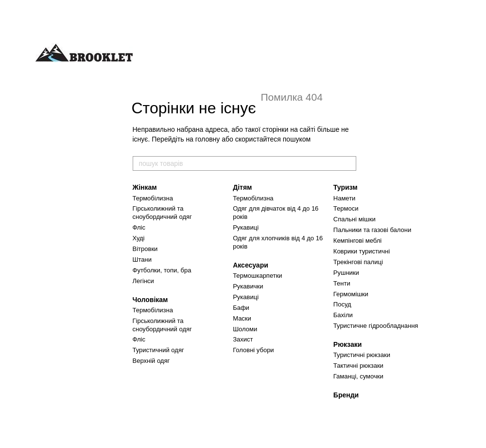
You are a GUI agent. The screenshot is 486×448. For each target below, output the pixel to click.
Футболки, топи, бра (162, 270)
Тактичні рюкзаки (358, 366)
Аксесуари (251, 265)
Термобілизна (153, 198)
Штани (142, 260)
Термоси (346, 208)
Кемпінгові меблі (357, 241)
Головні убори (253, 350)
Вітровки (145, 249)
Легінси (143, 281)
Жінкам (145, 187)
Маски (242, 318)
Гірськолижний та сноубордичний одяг (162, 213)
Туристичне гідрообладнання (376, 326)
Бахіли (343, 315)
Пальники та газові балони (372, 230)
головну (208, 139)
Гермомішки (351, 294)
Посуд (342, 304)
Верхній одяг (151, 361)
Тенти (342, 283)
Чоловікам (150, 300)
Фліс (139, 227)
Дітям (242, 187)
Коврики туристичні (362, 251)
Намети (345, 198)
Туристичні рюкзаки (362, 355)
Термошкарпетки (257, 276)
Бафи (241, 308)
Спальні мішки (355, 219)
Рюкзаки (347, 344)
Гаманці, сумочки (358, 376)
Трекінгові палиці (358, 262)
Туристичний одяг (158, 350)
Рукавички (248, 286)
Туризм (346, 187)
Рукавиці (246, 227)
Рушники (346, 273)
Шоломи (245, 329)
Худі (139, 238)
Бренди (346, 395)
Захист (243, 339)
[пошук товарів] (348, 163)
